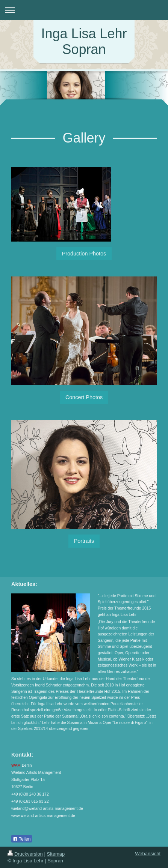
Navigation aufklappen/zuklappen (84, 10)
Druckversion (25, 854)
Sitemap (56, 854)
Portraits (84, 541)
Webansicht (148, 854)
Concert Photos (84, 397)
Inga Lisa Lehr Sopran (84, 41)
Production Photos (84, 254)
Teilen (22, 839)
